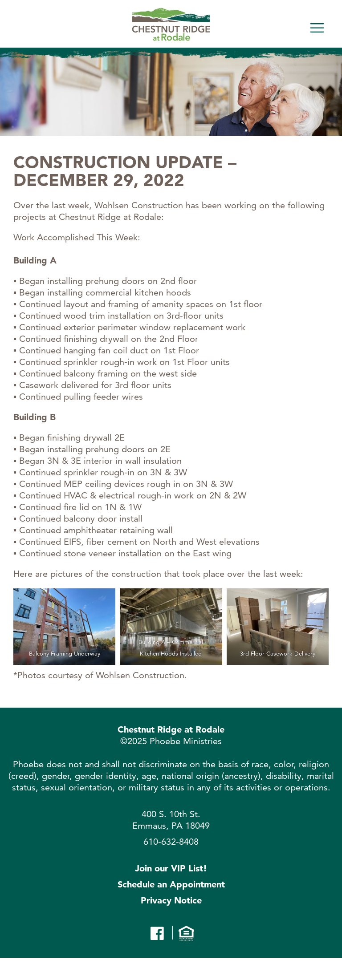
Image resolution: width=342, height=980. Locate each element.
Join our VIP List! (171, 868)
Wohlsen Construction (140, 675)
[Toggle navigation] (317, 28)
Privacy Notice (171, 900)
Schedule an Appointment (171, 884)
